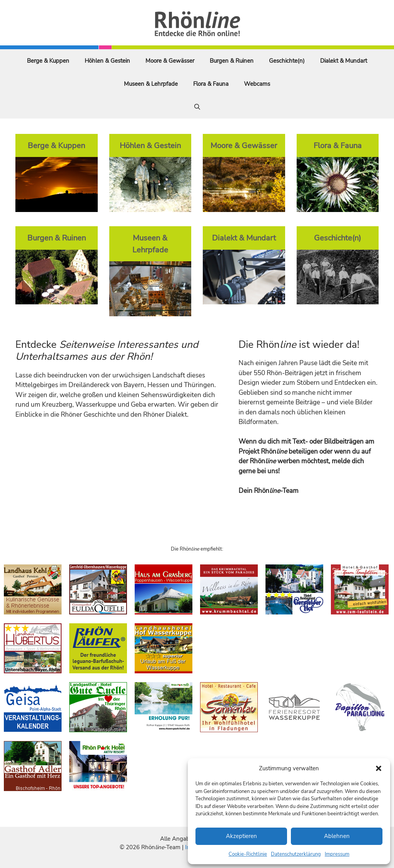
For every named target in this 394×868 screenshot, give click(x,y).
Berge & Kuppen (48, 61)
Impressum (337, 854)
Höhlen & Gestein (107, 61)
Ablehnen (337, 836)
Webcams (257, 84)
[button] (379, 768)
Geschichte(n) (287, 61)
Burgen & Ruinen (232, 61)
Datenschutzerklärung (296, 854)
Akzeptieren (241, 836)
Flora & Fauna (211, 84)
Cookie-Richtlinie (248, 854)
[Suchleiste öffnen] (197, 107)
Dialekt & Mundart (344, 61)
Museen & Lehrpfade (151, 84)
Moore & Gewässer (170, 61)
